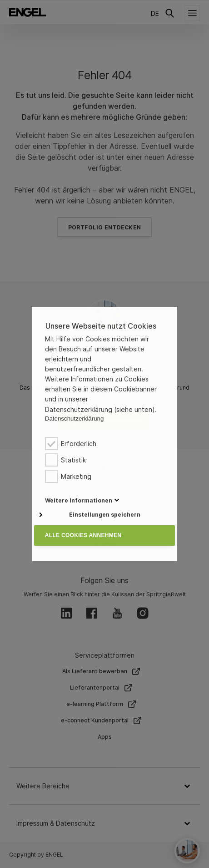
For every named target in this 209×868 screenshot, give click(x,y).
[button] (79, 500)
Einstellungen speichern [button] (105, 515)
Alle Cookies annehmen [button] (83, 535)
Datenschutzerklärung (75, 419)
